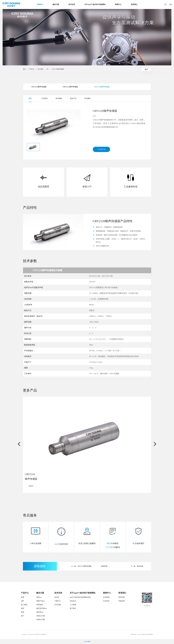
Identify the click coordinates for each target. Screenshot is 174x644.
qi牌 (22, 601)
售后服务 (88, 98)
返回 (146, 69)
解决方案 (56, 4)
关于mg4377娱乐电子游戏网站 (95, 4)
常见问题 (58, 605)
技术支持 (72, 4)
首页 (24, 69)
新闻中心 (118, 4)
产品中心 (40, 4)
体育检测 (40, 605)
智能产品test (41, 601)
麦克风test (40, 612)
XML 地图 (87, 642)
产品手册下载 (101, 149)
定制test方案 (41, 620)
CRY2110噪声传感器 (39, 87)
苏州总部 (122, 597)
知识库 (57, 597)
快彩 (23, 612)
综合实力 (73, 601)
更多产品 (73, 98)
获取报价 (40, 566)
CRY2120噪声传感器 (58, 69)
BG (47, 69)
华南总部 (122, 601)
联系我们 (134, 4)
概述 (30, 98)
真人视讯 (41, 69)
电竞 (23, 608)
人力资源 (73, 605)
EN (170, 4)
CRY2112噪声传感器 (70, 87)
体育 (23, 597)
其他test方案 (41, 616)
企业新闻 (106, 597)
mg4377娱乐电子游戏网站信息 (80, 597)
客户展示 (73, 608)
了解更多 (31, 486)
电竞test (39, 597)
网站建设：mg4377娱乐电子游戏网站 (142, 634)
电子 (23, 616)
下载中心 (58, 601)
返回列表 (104, 566)
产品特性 (44, 98)
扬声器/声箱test (42, 608)
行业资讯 (106, 601)
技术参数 (59, 98)
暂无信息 (140, 566)
